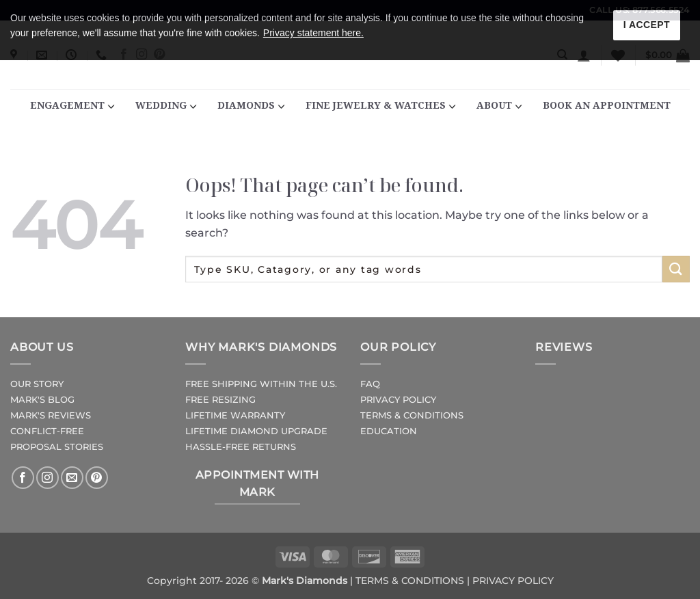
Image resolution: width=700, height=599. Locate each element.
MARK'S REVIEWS (51, 415)
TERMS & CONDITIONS (412, 415)
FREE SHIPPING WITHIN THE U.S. (261, 384)
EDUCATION (389, 431)
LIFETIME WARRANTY (235, 415)
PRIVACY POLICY (398, 400)
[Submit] (676, 269)
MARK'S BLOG (42, 400)
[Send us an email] (72, 478)
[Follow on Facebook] (23, 478)
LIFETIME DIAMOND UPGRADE (256, 431)
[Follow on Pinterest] (97, 478)
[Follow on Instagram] (48, 478)
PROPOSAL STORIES (57, 447)
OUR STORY (37, 384)
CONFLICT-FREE (47, 431)
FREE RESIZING (220, 400)
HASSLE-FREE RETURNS (241, 447)
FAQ (370, 384)
